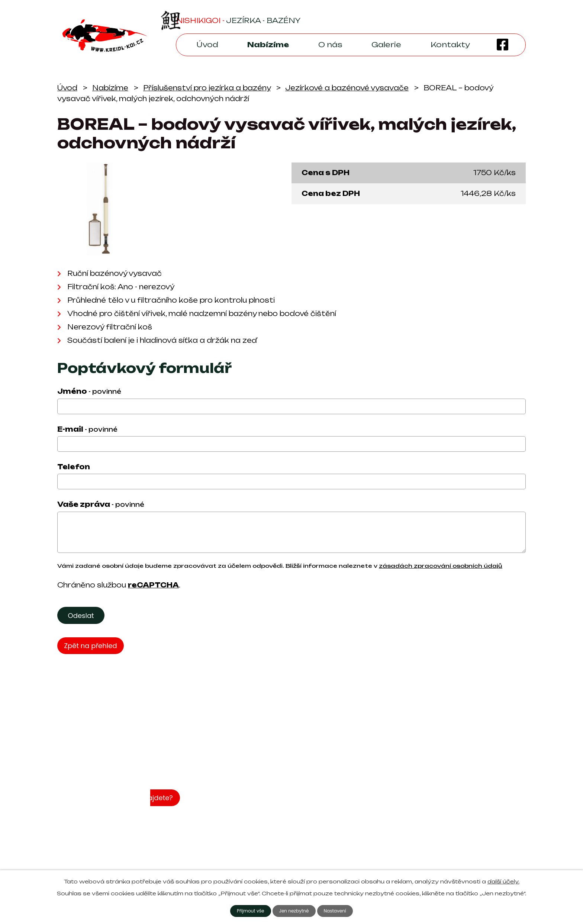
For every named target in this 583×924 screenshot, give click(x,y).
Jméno (89, 391)
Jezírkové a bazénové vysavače (347, 88)
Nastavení (339, 910)
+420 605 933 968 (392, 840)
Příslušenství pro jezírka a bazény (207, 88)
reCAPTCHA (153, 585)
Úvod (207, 45)
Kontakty (450, 45)
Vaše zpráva (101, 504)
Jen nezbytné (294, 910)
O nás (330, 45)
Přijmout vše (246, 910)
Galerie (386, 45)
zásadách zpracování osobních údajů (441, 566)
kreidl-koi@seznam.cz (395, 829)
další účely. (503, 880)
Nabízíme (268, 45)
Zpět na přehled (94, 649)
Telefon (74, 467)
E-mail (87, 429)
